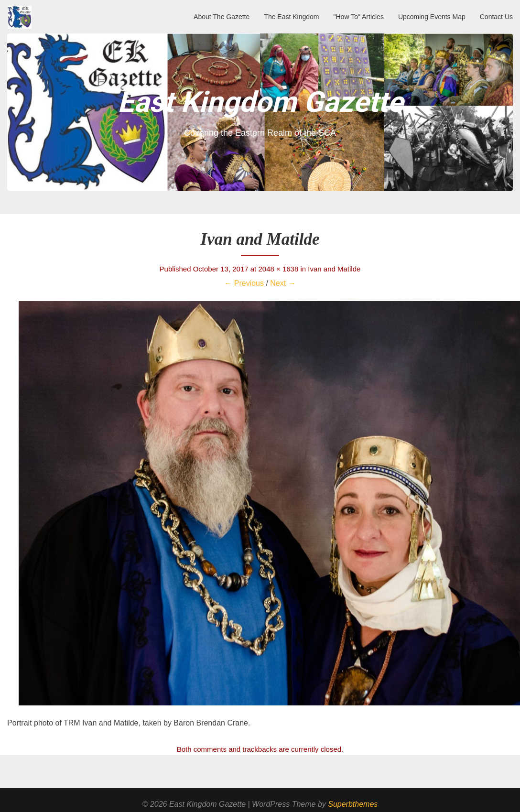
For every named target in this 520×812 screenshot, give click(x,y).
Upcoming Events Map (432, 17)
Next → (283, 283)
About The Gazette (222, 17)
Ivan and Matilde (334, 269)
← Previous (244, 283)
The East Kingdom (291, 17)
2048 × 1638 (278, 269)
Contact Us (496, 17)
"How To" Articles (359, 17)
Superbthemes (353, 804)
